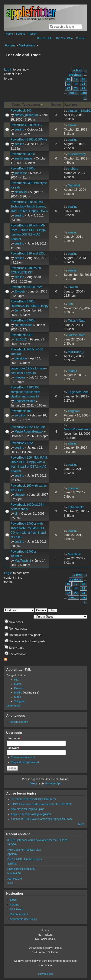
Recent (33, 34)
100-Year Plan (64, 38)
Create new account (23, 757)
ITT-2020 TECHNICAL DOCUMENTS (33, 799)
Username (14, 738)
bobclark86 (14, 873)
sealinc (19, 130)
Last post (72, 105)
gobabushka (76, 507)
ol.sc (10, 883)
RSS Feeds (17, 909)
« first (78, 70)
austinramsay (23, 158)
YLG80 (12, 844)
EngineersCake (25, 401)
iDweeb (19, 291)
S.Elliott (12, 864)
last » (84, 95)
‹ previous (78, 73)
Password (14, 748)
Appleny (12, 854)
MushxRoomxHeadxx (29, 432)
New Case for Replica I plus (28, 809)
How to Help (45, 974)
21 (83, 84)
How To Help (45, 38)
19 (69, 84)
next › (73, 93)
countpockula (23, 325)
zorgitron (20, 415)
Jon (17, 310)
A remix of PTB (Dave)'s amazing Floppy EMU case (42, 819)
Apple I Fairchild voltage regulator (31, 814)
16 (68, 79)
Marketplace (27, 45)
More (81, 824)
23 (76, 88)
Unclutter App (53, 783)
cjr (16, 514)
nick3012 (21, 339)
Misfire (18, 693)
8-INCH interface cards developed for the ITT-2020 (41, 804)
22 (68, 88)
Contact (81, 38)
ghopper (20, 495)
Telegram (20, 701)
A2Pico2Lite (15, 879)
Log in (8, 70)
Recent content (19, 722)
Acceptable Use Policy (23, 919)
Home (9, 34)
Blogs (13, 900)
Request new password (25, 762)
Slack (17, 697)
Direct (33, 783)
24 (83, 88)
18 (83, 79)
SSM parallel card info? (21, 869)
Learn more (14, 706)
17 (76, 79)
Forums (21, 34)
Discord (19, 688)
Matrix (18, 684)
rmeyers (20, 377)
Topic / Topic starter (28, 104)
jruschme (21, 173)
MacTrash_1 (76, 352)
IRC (16, 680)
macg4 (72, 371)
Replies (56, 105)
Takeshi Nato (77, 321)
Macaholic (75, 554)
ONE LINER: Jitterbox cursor (25, 859)
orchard (73, 169)
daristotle (21, 358)
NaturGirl (21, 192)
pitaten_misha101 (26, 115)
